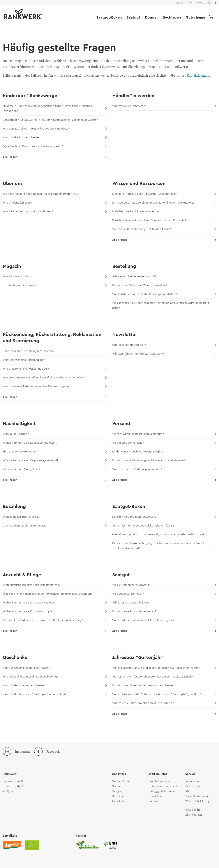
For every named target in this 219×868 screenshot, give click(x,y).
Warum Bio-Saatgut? (55, 434)
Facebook (47, 751)
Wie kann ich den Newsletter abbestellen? (164, 354)
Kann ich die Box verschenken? (55, 138)
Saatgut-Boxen (109, 17)
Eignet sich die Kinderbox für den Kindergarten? (55, 146)
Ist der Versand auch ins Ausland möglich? (164, 452)
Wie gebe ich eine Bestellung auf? (164, 277)
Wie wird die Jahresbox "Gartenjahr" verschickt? (164, 703)
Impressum (192, 781)
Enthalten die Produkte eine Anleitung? (164, 212)
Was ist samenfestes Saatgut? (164, 585)
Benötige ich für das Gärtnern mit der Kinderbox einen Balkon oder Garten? (55, 120)
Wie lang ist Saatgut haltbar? (164, 603)
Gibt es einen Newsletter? (164, 345)
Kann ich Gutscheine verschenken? (55, 685)
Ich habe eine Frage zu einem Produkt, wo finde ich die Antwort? (164, 203)
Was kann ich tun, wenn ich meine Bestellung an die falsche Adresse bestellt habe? (164, 305)
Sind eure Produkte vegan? (55, 452)
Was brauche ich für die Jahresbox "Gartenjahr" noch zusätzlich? (164, 677)
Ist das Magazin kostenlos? (55, 285)
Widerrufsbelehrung (197, 801)
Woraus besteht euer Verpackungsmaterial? (55, 460)
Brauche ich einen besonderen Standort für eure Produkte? (164, 220)
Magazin (178, 3)
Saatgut (133, 17)
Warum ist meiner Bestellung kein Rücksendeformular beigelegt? (55, 378)
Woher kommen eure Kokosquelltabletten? (55, 443)
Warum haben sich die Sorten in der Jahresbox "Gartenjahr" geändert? (164, 694)
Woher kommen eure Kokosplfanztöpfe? (55, 611)
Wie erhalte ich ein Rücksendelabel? (55, 369)
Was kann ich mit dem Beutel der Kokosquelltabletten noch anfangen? (55, 594)
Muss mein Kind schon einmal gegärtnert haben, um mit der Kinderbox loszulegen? (55, 109)
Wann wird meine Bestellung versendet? (164, 434)
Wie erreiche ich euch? (55, 203)
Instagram (16, 751)
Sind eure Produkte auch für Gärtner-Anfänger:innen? (164, 194)
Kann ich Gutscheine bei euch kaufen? (55, 668)
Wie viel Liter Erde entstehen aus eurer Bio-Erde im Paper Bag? (55, 620)
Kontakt (200, 3)
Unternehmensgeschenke (164, 786)
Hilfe (189, 3)
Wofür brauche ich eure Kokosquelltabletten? (55, 585)
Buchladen (172, 17)
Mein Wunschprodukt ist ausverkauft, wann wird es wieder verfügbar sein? (164, 534)
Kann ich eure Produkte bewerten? (164, 517)
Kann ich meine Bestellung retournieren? (55, 351)
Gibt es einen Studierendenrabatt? (55, 526)
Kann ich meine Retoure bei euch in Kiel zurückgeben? (55, 386)
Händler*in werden (160, 781)
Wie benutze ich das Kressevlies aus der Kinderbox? (55, 129)
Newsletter (155, 796)
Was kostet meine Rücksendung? (55, 360)
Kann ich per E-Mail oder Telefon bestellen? (164, 285)
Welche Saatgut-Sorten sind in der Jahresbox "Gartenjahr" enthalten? (164, 668)
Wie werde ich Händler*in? (164, 106)
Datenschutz (193, 786)
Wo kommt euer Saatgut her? (55, 469)
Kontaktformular (198, 75)
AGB (188, 791)
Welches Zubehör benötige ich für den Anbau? (164, 229)
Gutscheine (195, 17)
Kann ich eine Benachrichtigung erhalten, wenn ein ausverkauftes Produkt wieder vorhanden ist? (164, 546)
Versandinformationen (199, 796)
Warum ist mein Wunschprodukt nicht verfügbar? (164, 526)
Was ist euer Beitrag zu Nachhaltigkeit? (55, 212)
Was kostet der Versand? (164, 443)
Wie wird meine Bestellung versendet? (164, 469)
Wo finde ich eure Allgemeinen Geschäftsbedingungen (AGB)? (55, 194)
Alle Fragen (55, 157)
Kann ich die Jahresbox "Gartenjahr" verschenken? (55, 694)
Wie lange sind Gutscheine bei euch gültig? (55, 677)
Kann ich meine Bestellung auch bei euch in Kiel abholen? (164, 460)
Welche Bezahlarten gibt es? (55, 517)
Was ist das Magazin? (55, 277)
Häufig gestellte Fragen (162, 791)
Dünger (151, 17)
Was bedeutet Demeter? (164, 594)
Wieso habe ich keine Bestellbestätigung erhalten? (164, 294)
